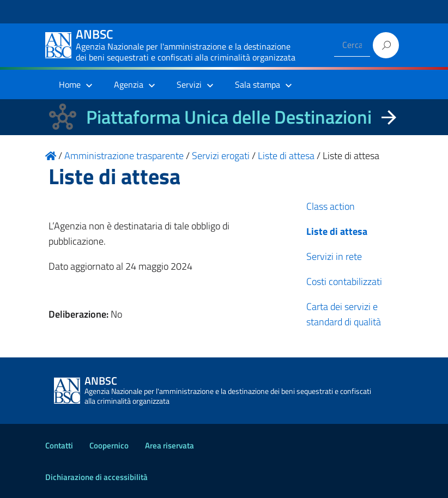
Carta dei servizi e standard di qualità (344, 314)
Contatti (59, 445)
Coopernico (109, 445)
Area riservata (169, 445)
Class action (331, 206)
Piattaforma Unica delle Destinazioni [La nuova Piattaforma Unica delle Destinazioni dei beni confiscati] (229, 117)
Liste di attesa (337, 231)
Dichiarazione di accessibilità (96, 477)
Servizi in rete (334, 256)
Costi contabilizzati (344, 281)
